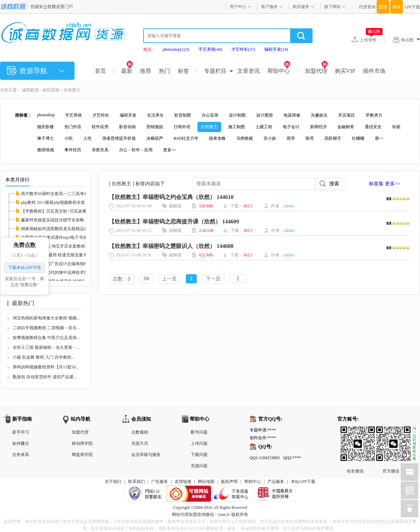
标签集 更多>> (384, 184)
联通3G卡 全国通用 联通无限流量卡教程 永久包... (67, 255)
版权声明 (229, 482)
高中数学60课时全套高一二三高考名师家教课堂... (67, 194)
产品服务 (276, 482)
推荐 (146, 71)
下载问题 (199, 455)
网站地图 (206, 482)
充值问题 (199, 466)
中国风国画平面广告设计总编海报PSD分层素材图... (68, 264)
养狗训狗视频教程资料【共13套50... (46, 367)
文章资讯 (248, 71)
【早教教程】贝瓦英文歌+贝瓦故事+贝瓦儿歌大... (67, 211)
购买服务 (301, 7)
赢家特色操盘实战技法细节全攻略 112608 (59, 220)
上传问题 (199, 443)
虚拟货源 (51, 90)
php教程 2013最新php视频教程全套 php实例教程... (67, 202)
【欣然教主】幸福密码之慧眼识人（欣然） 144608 (171, 246)
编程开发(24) (276, 49)
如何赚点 (21, 443)
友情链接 (183, 482)
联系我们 (136, 482)
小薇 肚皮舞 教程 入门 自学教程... (44, 357)
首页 (100, 71)
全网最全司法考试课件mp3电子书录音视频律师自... (68, 237)
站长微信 (355, 432)
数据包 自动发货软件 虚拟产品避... (45, 377)
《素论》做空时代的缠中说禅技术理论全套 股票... (67, 272)
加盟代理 (316, 71)
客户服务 (269, 7)
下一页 (213, 279)
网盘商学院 (82, 455)
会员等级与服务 (146, 455)
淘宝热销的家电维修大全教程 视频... (46, 318)
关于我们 (113, 482)
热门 (164, 71)
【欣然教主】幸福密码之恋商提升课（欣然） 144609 (174, 222)
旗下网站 (332, 7)
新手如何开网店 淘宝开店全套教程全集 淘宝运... (66, 246)
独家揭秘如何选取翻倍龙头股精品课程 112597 (64, 229)
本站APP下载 (303, 482)
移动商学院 (82, 443)
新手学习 (21, 432)
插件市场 (374, 71)
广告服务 (160, 482)
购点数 (411, 40)
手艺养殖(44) (210, 49)
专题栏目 (215, 71)
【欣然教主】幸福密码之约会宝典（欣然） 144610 (171, 197)
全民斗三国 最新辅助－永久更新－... (46, 347)
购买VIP (345, 71)
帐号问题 (199, 432)
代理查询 (367, 7)
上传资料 (371, 40)
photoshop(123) (176, 49)
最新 (127, 71)
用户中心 (238, 7)
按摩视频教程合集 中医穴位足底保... (46, 338)
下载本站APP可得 (24, 268)
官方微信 (391, 432)
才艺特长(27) (243, 49)
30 (146, 279)
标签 (183, 71)
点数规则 (140, 432)
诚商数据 (30, 90)
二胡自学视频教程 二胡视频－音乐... (46, 328)
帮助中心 (279, 71)
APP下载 (412, 7)
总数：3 (121, 279)
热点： (149, 49)
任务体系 (21, 455)
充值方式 (140, 443)
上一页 (169, 279)
